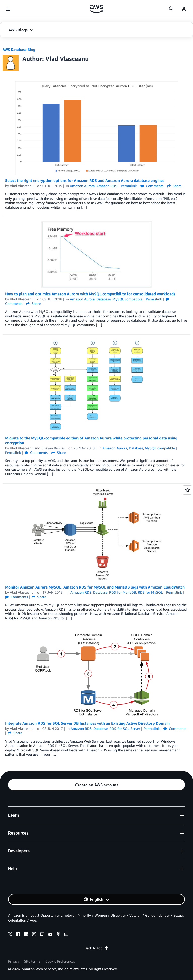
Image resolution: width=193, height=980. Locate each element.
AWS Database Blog (19, 49)
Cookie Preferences (60, 961)
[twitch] (42, 935)
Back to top (96, 948)
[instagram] (34, 935)
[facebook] (18, 935)
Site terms (32, 961)
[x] (10, 935)
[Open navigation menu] (8, 9)
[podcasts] (58, 935)
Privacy (14, 961)
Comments (152, 186)
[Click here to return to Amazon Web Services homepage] (96, 9)
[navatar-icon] (184, 9)
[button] (96, 30)
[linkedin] (26, 935)
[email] (66, 935)
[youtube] (50, 935)
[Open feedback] (187, 490)
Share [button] (174, 186)
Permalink (129, 186)
